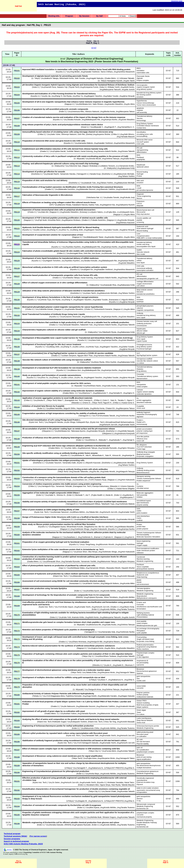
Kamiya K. (89, 400)
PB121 (17, 229)
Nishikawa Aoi (64, 431)
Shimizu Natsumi (92, 112)
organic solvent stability (145, 392)
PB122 (17, 236)
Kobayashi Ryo (83, 422)
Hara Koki (96, 340)
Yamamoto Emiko (127, 166)
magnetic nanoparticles (145, 310)
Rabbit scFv (141, 422)
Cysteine (140, 486)
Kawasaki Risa (110, 285)
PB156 (17, 503)
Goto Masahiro (128, 120)
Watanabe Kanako (109, 696)
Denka (89, 134)
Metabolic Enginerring (145, 806)
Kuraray (84, 212)
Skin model (141, 254)
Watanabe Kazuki (80, 576)
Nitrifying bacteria (143, 613)
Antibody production (144, 324)
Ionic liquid (141, 263)
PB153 (17, 479)
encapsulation (142, 792)
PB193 (17, 799)
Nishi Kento (129, 87)
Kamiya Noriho (111, 120)
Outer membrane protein (146, 551)
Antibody (140, 313)
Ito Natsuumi (70, 706)
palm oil (139, 748)
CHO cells (140, 144)
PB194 (17, 806)
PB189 (17, 766)
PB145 (17, 414)
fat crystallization (143, 750)
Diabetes (140, 369)
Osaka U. (45, 151)
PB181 (17, 704)
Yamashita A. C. (128, 127)
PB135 (17, 339)
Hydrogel (140, 174)
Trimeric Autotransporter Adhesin (149, 479)
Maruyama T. (129, 497)
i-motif (139, 188)
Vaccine (140, 118)
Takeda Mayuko (128, 785)
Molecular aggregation (145, 493)
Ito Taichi (131, 81)
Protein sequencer (143, 481)
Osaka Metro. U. (112, 78)
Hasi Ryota (116, 785)
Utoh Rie (81, 134)
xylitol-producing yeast (145, 732)
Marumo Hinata (65, 205)
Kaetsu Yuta (94, 205)
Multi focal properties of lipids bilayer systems (147, 706)
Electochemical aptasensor (147, 671)
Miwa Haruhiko (56, 408)
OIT (51, 205)
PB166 (17, 582)
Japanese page (177, 1)
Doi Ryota (67, 96)
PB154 (17, 486)
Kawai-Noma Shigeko (126, 489)
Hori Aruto (96, 253)
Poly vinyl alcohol (143, 214)
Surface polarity (142, 695)
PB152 (17, 470)
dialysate (140, 206)
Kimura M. (117, 455)
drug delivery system (144, 89)
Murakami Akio (93, 785)
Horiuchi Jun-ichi (110, 425)
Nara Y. (104, 680)
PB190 (17, 772)
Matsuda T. (103, 440)
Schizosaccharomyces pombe (148, 726)
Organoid (140, 194)
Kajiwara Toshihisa (127, 544)
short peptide (141, 621)
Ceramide (140, 374)
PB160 (17, 535)
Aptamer (140, 673)
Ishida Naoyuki (128, 431)
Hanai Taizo (129, 782)
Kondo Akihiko (110, 591)
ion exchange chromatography (148, 629)
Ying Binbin (75, 72)
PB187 (17, 750)
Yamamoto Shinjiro (97, 568)
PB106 (17, 110)
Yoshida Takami (73, 151)
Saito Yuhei (56, 134)
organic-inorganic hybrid (146, 87)
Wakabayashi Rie (93, 120)
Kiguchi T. (112, 127)
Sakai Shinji (130, 642)
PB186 (17, 742)
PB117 (17, 196)
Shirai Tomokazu (111, 597)
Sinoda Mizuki (95, 159)
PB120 (17, 220)
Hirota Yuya (46, 300)
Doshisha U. (37, 174)
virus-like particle (143, 437)
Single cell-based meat (145, 639)
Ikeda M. (110, 495)
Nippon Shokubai (90, 166)
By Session (84, 16)
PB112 (17, 157)
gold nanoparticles (143, 676)
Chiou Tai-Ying (110, 576)
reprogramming (142, 150)
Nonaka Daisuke (56, 825)
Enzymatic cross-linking (145, 641)
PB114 (17, 174)
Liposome (140, 665)
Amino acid (141, 408)
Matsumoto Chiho (92, 728)
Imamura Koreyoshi (126, 433)
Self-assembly (142, 495)
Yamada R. (118, 393)
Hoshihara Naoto (94, 386)
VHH (138, 509)
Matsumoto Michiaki (126, 174)
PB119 (17, 212)
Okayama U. (48, 431)
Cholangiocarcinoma (144, 345)
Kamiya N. (130, 455)
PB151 (17, 463)
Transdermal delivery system (147, 376)
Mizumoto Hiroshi (107, 544)
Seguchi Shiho (69, 408)
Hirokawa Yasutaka (115, 782)
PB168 (17, 596)
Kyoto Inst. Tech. (36, 422)
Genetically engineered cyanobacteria (145, 779)
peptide (139, 220)
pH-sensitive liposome (145, 190)
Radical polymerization (145, 645)
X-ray (139, 801)
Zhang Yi (59, 96)
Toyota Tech (74, 87)
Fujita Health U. (98, 495)
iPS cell (139, 148)
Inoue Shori (82, 552)
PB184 (17, 727)
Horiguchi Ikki (97, 642)
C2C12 (139, 204)
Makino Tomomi (108, 166)
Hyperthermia (142, 101)
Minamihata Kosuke (75, 527)
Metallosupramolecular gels (147, 625)
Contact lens (141, 128)
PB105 (17, 103)
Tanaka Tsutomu (128, 591)
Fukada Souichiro (98, 220)
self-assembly (142, 112)
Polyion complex (143, 80)
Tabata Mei (94, 512)
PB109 (17, 134)
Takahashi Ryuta (109, 332)
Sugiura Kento (97, 648)
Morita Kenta (109, 112)
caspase (140, 110)
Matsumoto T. (102, 393)
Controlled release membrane (148, 126)
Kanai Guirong (87, 151)
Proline (139, 176)
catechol (140, 308)
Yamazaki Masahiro (71, 325)
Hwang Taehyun (45, 480)
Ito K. (110, 665)
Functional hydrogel (144, 349)
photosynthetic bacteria (145, 569)
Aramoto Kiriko (78, 617)
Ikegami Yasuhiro (95, 96)
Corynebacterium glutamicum (148, 771)
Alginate (140, 78)
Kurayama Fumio (91, 87)
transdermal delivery (144, 242)
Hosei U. (85, 127)
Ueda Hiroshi (110, 472)
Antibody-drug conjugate (146, 452)
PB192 (17, 790)
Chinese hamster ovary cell (147, 321)
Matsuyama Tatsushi (112, 90)
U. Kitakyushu (58, 166)
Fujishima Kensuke (74, 696)
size (138, 679)
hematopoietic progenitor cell (147, 278)
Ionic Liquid (141, 317)
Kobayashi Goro (127, 212)
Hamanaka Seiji (108, 632)
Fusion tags (141, 449)
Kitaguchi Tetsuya (127, 472)
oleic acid (140, 181)
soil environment (143, 584)
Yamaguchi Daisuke (90, 743)
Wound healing (142, 172)
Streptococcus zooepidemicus (148, 573)
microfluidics (141, 132)
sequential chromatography (147, 414)
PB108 (17, 126)
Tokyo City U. (88, 656)
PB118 (17, 204)
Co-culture (140, 714)
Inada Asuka (129, 159)
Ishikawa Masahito (126, 527)
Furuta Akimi (111, 751)
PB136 (17, 347)
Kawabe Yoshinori (92, 72)
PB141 (17, 385)
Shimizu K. (93, 440)
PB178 (17, 679)
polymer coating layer (145, 431)
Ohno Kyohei (111, 362)
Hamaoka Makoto (86, 143)
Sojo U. (62, 568)
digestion (140, 417)
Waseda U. (77, 403)
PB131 (17, 308)
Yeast (139, 712)
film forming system (144, 95)
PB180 (17, 695)
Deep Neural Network (145, 720)
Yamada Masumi (128, 137)
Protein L (140, 420)
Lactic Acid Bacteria (144, 718)
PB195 (17, 815)
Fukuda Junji (129, 197)
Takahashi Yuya (108, 504)
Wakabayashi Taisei (95, 237)
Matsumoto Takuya (89, 448)
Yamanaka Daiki (69, 463)
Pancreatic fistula (143, 76)
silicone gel (141, 333)
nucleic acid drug (143, 244)
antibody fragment (143, 412)
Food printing (142, 637)
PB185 (17, 734)
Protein (139, 525)
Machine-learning (143, 559)
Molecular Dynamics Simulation (148, 537)
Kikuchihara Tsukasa (107, 656)
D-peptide (140, 406)
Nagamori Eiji (109, 205)
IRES (139, 68)
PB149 (17, 447)
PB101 (17, 71)
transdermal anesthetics (146, 294)
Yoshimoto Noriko (127, 416)
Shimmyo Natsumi (69, 134)
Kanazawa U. (115, 300)
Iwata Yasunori (55, 463)
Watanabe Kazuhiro (67, 189)
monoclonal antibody (144, 268)
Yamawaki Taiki (92, 736)
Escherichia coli (142, 808)
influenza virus (142, 439)
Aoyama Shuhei (104, 134)
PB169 (17, 606)
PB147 (17, 431)
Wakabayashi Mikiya (92, 504)
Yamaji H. (131, 440)
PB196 (17, 824)
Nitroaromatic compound (146, 804)
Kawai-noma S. (128, 403)
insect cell (140, 441)
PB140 (17, 376)
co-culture (140, 363)
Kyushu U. (61, 72)
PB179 (17, 687)
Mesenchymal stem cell (145, 210)
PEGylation (141, 631)
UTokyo (93, 680)
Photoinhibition (142, 617)
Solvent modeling (143, 703)
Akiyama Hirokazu (73, 220)
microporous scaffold (144, 359)
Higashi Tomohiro (53, 261)
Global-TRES (142, 701)
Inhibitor (140, 497)
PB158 (17, 518)
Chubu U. (32, 212)
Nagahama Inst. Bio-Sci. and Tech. (99, 527)
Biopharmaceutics (143, 454)
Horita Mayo (94, 774)
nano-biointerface (143, 516)
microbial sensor (143, 488)
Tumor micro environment (146, 105)
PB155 (17, 495)
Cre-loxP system (143, 142)
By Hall (99, 16)
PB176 (17, 663)
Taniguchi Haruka (56, 422)
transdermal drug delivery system (149, 93)
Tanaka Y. (122, 400)
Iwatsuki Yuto (90, 183)
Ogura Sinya (105, 785)
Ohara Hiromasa (79, 642)
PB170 (17, 615)
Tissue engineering (144, 196)
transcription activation (145, 270)
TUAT (91, 480)
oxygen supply (142, 545)
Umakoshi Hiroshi (127, 189)
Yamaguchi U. (83, 174)
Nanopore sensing (143, 476)
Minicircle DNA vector (145, 140)
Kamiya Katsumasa (101, 486)
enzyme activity (142, 505)
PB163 (17, 559)
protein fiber (141, 527)
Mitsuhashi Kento (67, 78)
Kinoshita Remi (54, 220)
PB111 (17, 150)
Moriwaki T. (80, 495)
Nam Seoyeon (70, 356)
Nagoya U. (70, 104)
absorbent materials (144, 402)
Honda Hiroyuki (128, 220)
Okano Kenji (129, 607)
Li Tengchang (89, 544)
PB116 (17, 188)
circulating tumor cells (145, 134)
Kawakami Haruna (80, 205)
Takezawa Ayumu (78, 431)
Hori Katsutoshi (128, 480)
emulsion (140, 97)
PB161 (17, 543)
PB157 (17, 511)
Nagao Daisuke (128, 696)
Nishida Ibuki (96, 817)
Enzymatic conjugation (145, 456)
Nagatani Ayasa (59, 527)
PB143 (17, 400)
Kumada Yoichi (128, 425)
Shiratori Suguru (109, 817)
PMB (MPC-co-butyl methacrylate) (149, 238)
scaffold (139, 520)
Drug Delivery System (145, 124)
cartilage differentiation (145, 282)
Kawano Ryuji (101, 480)
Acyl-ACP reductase (144, 447)
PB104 (17, 95)
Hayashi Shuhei (128, 568)
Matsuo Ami (76, 370)
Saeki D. (120, 665)
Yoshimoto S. (87, 537)
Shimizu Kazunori (127, 223)
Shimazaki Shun (53, 561)
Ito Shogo (71, 422)
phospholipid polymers (145, 306)
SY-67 (94, 48)
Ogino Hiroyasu (128, 448)
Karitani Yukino (70, 714)
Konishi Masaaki (128, 576)
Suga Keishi (91, 696)
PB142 (17, 392)
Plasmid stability (143, 744)
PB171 (17, 623)
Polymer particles (143, 693)
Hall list (18, 6)
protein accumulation (144, 429)
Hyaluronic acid (142, 226)
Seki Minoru (129, 134)
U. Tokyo (36, 78)
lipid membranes (143, 503)
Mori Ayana (94, 808)
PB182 (17, 712)
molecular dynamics (144, 394)
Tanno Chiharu (107, 72)
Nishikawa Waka (78, 568)
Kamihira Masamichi (126, 72)
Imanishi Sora (50, 87)
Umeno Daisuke (127, 486)
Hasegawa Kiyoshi (115, 81)
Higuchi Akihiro (128, 300)
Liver (138, 234)
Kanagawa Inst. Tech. (74, 400)
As (138, 398)
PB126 (17, 268)
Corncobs (140, 605)
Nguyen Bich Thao (85, 356)
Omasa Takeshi (128, 151)
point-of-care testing (144, 757)
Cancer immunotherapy (145, 103)
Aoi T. (88, 495)
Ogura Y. (131, 400)
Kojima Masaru (114, 642)
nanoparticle (141, 385)
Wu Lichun (41, 230)
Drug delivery (142, 371)
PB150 (17, 454)
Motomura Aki (95, 625)
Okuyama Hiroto (108, 672)
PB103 (17, 87)
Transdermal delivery (144, 116)
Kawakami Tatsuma (86, 519)
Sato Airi (45, 212)
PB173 (17, 639)
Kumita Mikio (129, 583)
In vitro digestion (143, 657)
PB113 (17, 166)
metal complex (142, 387)
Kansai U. (99, 537)
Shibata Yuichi (114, 87)
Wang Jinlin (78, 230)
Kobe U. (63, 112)
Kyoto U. (81, 463)
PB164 (17, 567)
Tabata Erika (91, 672)
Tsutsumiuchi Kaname (103, 309)
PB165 (17, 575)
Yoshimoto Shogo (64, 480)
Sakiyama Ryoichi (127, 205)
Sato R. (108, 455)
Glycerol (140, 784)
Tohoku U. (37, 696)
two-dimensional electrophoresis (149, 765)
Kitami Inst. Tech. (61, 576)
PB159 (17, 527)
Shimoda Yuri (110, 253)
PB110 (17, 142)
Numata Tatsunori (61, 512)
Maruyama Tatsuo (127, 112)
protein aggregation (144, 400)
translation (140, 71)
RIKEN (79, 597)
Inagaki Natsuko (97, 78)
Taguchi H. (107, 403)
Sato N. (114, 400)
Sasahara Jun (82, 480)
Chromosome (142, 326)
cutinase (140, 390)
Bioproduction (142, 596)
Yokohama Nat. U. (94, 197)
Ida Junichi (130, 90)
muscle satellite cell (144, 218)
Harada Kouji (95, 174)
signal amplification (144, 759)
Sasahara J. (72, 537)
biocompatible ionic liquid (146, 247)
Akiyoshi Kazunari (93, 463)
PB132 (17, 315)
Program (69, 16)
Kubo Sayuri (68, 607)
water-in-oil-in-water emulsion (148, 788)
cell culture (141, 286)
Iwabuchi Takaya (51, 78)
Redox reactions (143, 649)
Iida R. (88, 455)
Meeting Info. (54, 16)
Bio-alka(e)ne (142, 445)
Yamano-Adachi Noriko (107, 151)
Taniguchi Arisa (95, 689)
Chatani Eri (110, 408)
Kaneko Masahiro (116, 104)
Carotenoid (141, 557)
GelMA (139, 250)
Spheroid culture (143, 167)
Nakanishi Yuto (87, 325)
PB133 (17, 324)
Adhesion (140, 553)
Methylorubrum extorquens (147, 598)
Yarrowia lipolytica (143, 588)
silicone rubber (142, 331)
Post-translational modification (148, 548)
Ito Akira (131, 104)
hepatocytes (141, 329)
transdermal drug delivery (146, 315)
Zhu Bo (96, 472)
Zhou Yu (79, 96)
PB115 (17, 182)
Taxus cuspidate (143, 567)
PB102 (17, 78)
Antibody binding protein (146, 470)
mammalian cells (143, 73)
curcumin (140, 688)
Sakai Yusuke (113, 96)
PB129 (17, 292)
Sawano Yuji (62, 87)
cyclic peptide (142, 633)
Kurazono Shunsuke (72, 317)
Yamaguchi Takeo (127, 672)
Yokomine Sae (75, 166)
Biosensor (140, 669)
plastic (139, 580)
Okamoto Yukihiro (108, 189)
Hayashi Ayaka (83, 408)
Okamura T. (87, 393)
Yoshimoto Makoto (127, 504)
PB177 (17, 671)
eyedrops (140, 302)
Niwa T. (61, 400)
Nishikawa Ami (85, 104)
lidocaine (140, 292)
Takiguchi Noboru (112, 583)
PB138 (17, 361)
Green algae (141, 710)
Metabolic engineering (145, 561)
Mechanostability (143, 535)
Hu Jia (48, 96)
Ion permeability (143, 663)
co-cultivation (142, 736)
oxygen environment (144, 284)
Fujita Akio (112, 212)
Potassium (141, 201)
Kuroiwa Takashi (128, 656)
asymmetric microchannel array (148, 790)
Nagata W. (83, 801)
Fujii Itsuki (43, 220)
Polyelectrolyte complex (145, 653)
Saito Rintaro (98, 104)
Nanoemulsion (142, 378)
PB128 (17, 284)
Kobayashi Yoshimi (79, 722)
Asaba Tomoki (113, 197)
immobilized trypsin (144, 501)
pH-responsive (142, 433)
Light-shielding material (145, 615)
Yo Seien (56, 782)
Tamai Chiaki (111, 791)
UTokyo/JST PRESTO (114, 768)
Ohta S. (131, 680)
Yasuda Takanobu (81, 472)
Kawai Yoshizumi (96, 576)
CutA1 (139, 518)
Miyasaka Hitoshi (113, 568)
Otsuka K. (41, 400)
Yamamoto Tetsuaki (64, 486)
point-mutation (142, 513)
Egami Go (89, 269)
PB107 (17, 118)
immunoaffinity (142, 136)
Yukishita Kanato (46, 309)
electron (140, 799)
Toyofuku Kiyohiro (73, 247)
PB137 (17, 354)
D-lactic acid (141, 602)
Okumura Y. (130, 665)
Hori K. (132, 537)
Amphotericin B (142, 661)
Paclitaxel (140, 157)
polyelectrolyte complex (145, 752)
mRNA (139, 261)
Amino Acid (141, 723)
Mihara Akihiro (79, 512)
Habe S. (52, 495)
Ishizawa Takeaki (127, 78)
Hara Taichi (91, 293)
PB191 (17, 781)
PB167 (17, 590)
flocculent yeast (142, 734)
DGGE (139, 582)
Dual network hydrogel (145, 228)
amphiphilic (141, 159)
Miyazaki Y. (99, 127)
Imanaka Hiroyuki (98, 431)
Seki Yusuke (80, 78)
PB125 (17, 261)
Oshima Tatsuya (113, 159)
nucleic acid (141, 681)
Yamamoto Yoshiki (88, 561)
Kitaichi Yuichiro (93, 583)
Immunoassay (142, 424)
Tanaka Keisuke (74, 120)
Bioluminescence (143, 472)
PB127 (17, 276)
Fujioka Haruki (60, 151)
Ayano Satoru (97, 212)
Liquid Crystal (142, 341)
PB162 (17, 551)
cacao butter (141, 686)
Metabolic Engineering (145, 591)
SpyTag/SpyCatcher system (147, 355)
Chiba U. (42, 134)
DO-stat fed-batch (143, 742)
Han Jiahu (72, 448)
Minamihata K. (98, 455)
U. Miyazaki (79, 159)
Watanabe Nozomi (88, 189)
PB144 (17, 407)
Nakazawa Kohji (128, 168)
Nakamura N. (118, 680)
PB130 (17, 300)
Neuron (139, 198)
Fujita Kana (92, 758)
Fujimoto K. (108, 537)
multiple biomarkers (144, 768)
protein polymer (142, 529)
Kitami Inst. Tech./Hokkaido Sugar (52, 722)
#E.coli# (140, 740)
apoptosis (140, 108)
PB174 (17, 647)
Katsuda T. (117, 440)
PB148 (17, 439)
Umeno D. (87, 403)
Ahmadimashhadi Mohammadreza (120, 422)
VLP (138, 353)
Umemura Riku (78, 112)
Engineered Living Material (147, 647)
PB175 (17, 655)
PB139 (17, 369)
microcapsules (142, 85)
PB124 (17, 252)
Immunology (141, 120)
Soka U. (36, 87)
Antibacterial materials (145, 697)
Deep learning (142, 577)
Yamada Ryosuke (109, 448)
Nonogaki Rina (76, 253)
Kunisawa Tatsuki (108, 416)
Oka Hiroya (93, 552)
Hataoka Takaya (73, 278)
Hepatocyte (141, 165)
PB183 (17, 721)
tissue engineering (143, 541)
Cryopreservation (143, 236)
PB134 (17, 331)
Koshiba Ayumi (93, 591)
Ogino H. (131, 393)
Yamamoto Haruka (68, 174)
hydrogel (140, 543)
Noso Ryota (99, 362)
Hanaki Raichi (53, 174)
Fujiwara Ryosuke (95, 597)
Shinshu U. (98, 665)
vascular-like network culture (147, 361)
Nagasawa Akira (58, 696)
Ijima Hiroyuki (129, 96)
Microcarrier (141, 212)
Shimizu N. (61, 495)
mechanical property (144, 817)
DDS (138, 155)
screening (140, 222)
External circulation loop (146, 782)
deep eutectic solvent (145, 290)
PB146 (17, 422)
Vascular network (143, 252)
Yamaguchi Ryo (48, 486)
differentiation (142, 152)
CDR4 (139, 511)
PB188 (17, 757)
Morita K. (130, 495)
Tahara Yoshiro (128, 176)
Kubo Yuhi (67, 617)
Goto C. (106, 400)
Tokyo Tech (52, 400)
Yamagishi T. (82, 768)
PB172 (17, 631)
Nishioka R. (80, 455)
